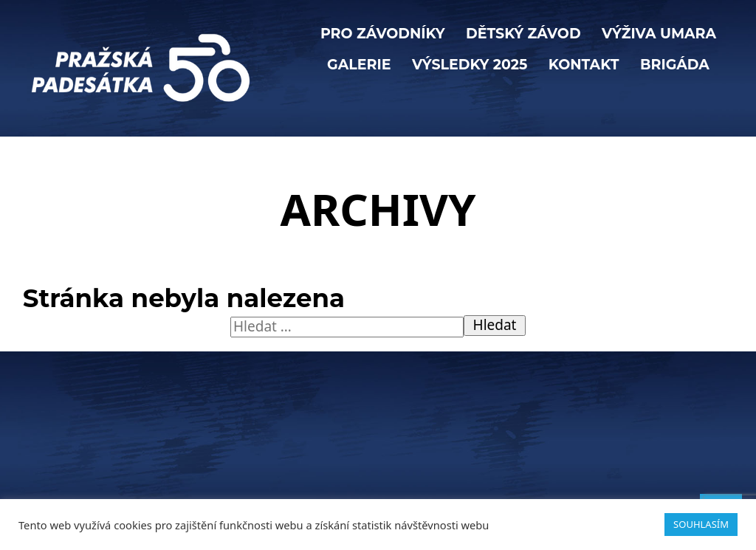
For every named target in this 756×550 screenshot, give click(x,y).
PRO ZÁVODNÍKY (383, 34)
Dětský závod (523, 34)
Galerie (359, 65)
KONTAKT (584, 65)
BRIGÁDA (675, 65)
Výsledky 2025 (470, 65)
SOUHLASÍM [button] (701, 524)
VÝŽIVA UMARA (659, 34)
